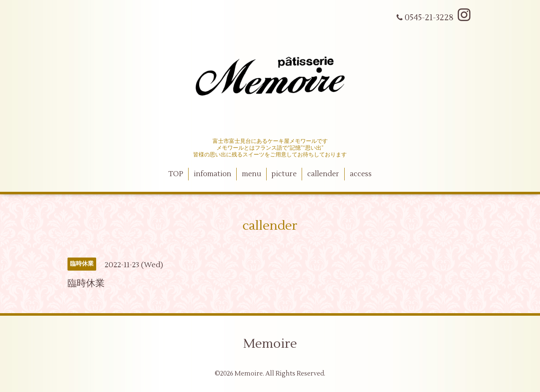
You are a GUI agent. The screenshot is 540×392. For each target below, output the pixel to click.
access (361, 174)
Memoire (270, 344)
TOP (176, 174)
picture (284, 174)
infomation (212, 174)
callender (323, 174)
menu (251, 174)
